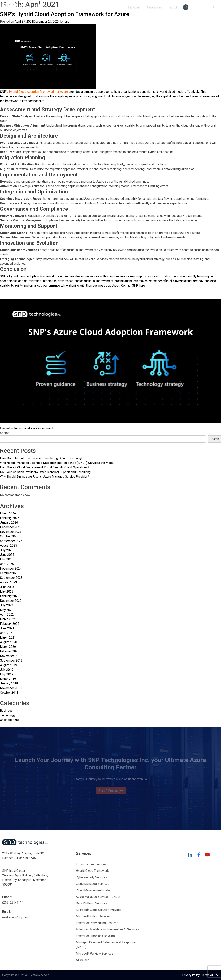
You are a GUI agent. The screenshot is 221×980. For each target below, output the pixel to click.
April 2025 (7, 564)
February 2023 (10, 596)
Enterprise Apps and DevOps (95, 936)
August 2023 (9, 582)
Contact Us (205, 7)
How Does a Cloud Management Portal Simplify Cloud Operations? (45, 467)
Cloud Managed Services (93, 884)
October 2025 (9, 536)
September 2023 (11, 578)
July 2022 (7, 605)
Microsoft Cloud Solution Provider (99, 910)
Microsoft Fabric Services (93, 916)
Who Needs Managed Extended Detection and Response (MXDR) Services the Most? (57, 463)
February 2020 (10, 651)
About (173, 7)
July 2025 (7, 550)
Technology (21, 428)
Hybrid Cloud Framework (92, 871)
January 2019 (9, 683)
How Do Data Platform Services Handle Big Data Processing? (41, 458)
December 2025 (11, 527)
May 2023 (7, 592)
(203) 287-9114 (13, 903)
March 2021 (8, 637)
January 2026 (9, 523)
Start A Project (111, 791)
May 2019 (7, 674)
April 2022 (7, 614)
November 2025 (11, 532)
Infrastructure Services (91, 864)
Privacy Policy (191, 975)
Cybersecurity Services (91, 877)
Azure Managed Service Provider (98, 897)
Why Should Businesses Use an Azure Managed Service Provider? (44, 477)
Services (133, 7)
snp (67, 22)
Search (5, 433)
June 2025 (7, 555)
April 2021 (7, 633)
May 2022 (7, 610)
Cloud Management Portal (93, 890)
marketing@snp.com (16, 917)
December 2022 (11, 601)
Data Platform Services (91, 903)
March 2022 (8, 619)
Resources (154, 7)
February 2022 (10, 624)
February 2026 (10, 518)
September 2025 (11, 541)
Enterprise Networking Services (97, 923)
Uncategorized (10, 720)
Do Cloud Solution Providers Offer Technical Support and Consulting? (46, 472)
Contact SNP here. (133, 285)
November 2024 (11, 569)
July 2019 (7, 670)
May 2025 (7, 559)
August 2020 (9, 642)
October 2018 (9, 693)
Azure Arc (82, 960)
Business (6, 711)
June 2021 (7, 628)
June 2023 (7, 587)
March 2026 (8, 513)
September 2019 (11, 660)
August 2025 (9, 546)
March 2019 (8, 679)
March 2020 (8, 647)
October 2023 (9, 573)
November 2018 (11, 688)
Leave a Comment (41, 428)
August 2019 (9, 665)
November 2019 (11, 656)
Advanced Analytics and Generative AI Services (107, 929)
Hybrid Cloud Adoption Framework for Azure (38, 92)
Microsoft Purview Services (95, 953)
